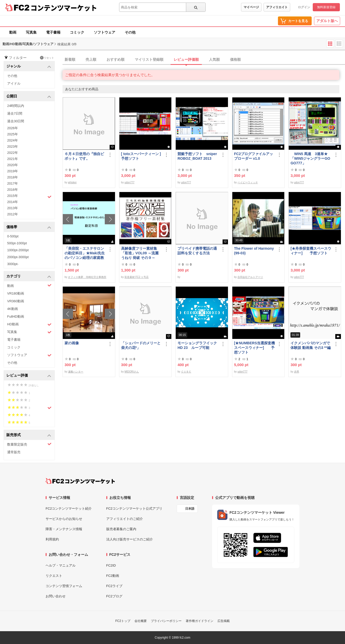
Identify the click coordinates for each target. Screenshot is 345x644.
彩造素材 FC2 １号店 (137, 277)
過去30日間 (16, 121)
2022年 (13, 153)
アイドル (14, 83)
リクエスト (54, 576)
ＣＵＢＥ (186, 372)
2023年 (13, 147)
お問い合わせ (56, 596)
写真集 (31, 32)
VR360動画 (16, 301)
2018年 (13, 177)
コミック (77, 32)
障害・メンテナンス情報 (64, 529)
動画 (13, 32)
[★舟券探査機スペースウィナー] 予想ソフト (311, 251)
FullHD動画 (16, 316)
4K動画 (13, 309)
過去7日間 (15, 113)
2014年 (13, 202)
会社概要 (141, 621)
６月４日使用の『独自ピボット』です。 (84, 156)
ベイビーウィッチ (248, 182)
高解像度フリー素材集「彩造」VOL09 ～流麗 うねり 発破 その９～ (140, 253)
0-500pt (13, 236)
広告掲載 (224, 621)
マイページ (251, 7)
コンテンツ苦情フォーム (64, 586)
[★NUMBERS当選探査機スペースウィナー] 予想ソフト (254, 348)
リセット (47, 58)
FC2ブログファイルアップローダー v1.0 (254, 156)
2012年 (13, 214)
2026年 (13, 128)
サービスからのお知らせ (64, 519)
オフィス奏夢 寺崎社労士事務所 (87, 277)
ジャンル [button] (29, 67)
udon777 (129, 182)
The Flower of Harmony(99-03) (254, 251)
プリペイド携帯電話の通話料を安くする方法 (197, 251)
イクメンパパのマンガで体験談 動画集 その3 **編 (310, 345)
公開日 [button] (29, 97)
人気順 (214, 59)
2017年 (13, 183)
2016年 (13, 190)
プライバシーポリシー (166, 621)
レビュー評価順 (186, 59)
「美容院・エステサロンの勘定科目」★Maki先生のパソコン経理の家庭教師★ (85, 253)
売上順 (91, 59)
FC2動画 (113, 576)
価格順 (235, 59)
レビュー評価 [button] (29, 376)
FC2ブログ (114, 596)
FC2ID (111, 565)
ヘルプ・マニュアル (61, 565)
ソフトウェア (104, 32)
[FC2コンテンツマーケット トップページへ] (80, 481)
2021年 (13, 159)
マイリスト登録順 (149, 59)
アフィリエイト (277, 7)
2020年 (13, 165)
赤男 (297, 372)
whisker (72, 182)
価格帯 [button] (29, 227)
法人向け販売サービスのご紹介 (130, 539)
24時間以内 (16, 106)
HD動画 (29, 324)
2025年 (13, 134)
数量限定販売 (29, 444)
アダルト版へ (327, 21)
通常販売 (14, 452)
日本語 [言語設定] (190, 509)
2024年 (13, 140)
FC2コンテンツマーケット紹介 (69, 509)
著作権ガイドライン (200, 621)
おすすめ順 (116, 59)
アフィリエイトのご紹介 (125, 519)
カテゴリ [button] (29, 276)
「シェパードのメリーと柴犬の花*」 (141, 345)
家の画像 (72, 343)
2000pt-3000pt (18, 257)
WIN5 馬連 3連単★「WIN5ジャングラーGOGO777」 (310, 158)
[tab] (204, 60)
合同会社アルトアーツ (250, 277)
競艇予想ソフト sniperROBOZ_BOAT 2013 (197, 156)
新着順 (70, 59)
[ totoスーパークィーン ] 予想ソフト (141, 156)
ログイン (304, 7)
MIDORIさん (132, 372)
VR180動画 (16, 293)
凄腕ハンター (76, 372)
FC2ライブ (114, 586)
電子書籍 (53, 32)
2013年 (13, 208)
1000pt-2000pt (18, 250)
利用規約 (52, 539)
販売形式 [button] (29, 435)
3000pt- (13, 264)
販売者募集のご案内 (121, 529)
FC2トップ (123, 621)
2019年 (13, 171)
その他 (130, 32)
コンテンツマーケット (64, 8)
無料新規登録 (326, 7)
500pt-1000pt (17, 243)
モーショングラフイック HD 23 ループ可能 (198, 345)
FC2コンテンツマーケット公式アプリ (134, 509)
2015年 (29, 196)
